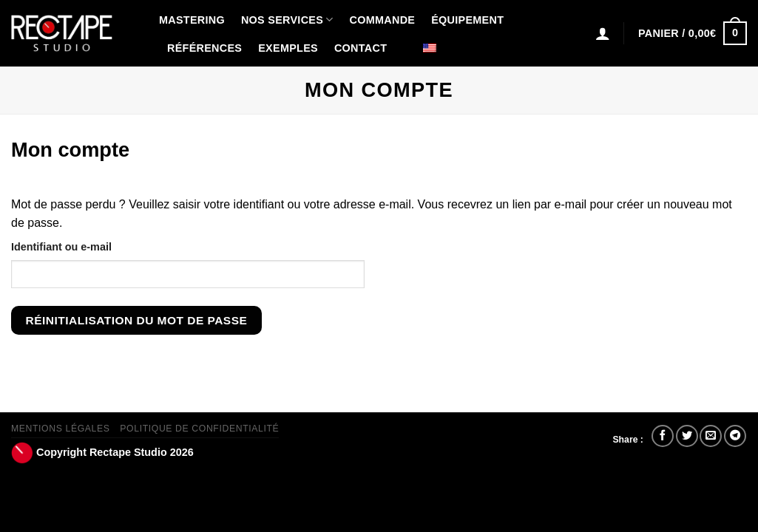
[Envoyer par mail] (711, 436)
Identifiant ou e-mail (61, 247)
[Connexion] (603, 33)
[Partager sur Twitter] (687, 436)
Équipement (467, 20)
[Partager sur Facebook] (663, 436)
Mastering (192, 20)
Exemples (288, 48)
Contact (361, 48)
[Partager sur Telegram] (735, 436)
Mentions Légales (61, 429)
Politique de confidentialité (199, 429)
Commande (383, 20)
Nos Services (287, 20)
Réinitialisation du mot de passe (137, 320)
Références (204, 48)
